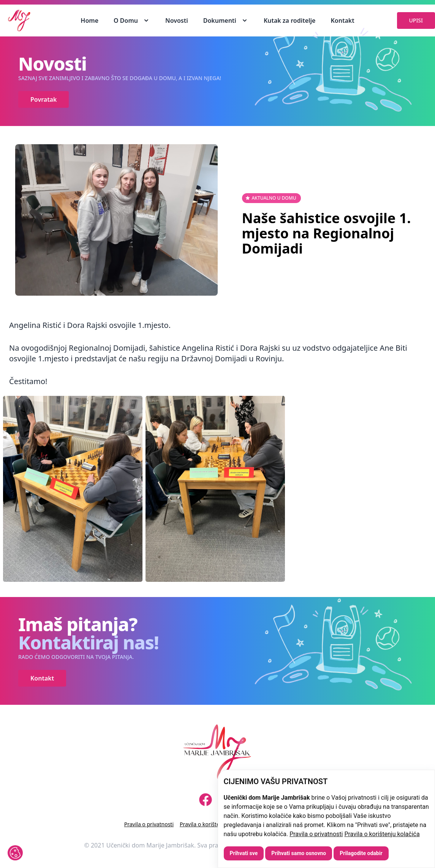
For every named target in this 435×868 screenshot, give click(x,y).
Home (89, 20)
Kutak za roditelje (290, 20)
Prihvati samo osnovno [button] (299, 853)
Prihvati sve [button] (244, 853)
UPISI (416, 20)
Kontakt (342, 20)
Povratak (43, 99)
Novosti (177, 20)
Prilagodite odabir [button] (361, 853)
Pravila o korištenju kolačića (382, 834)
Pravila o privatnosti (316, 834)
